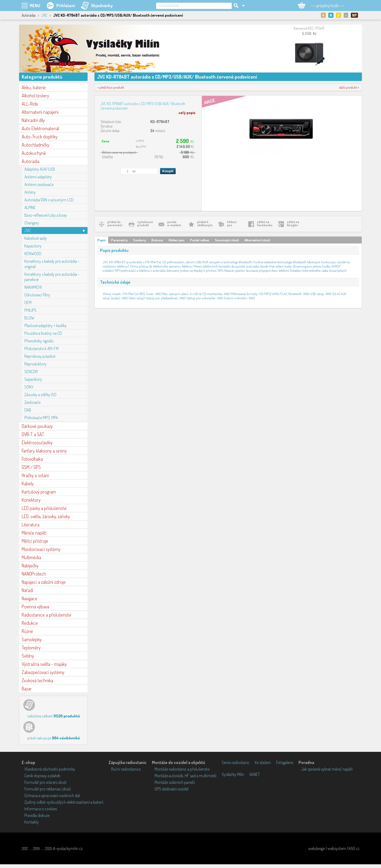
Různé (27, 631)
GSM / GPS (31, 467)
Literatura (31, 525)
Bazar (27, 689)
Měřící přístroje (35, 541)
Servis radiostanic (236, 762)
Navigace (30, 598)
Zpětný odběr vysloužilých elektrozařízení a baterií (64, 802)
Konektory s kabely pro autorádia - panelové (52, 277)
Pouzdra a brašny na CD (43, 333)
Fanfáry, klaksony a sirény (44, 451)
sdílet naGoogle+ (293, 223)
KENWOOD (33, 254)
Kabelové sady (36, 238)
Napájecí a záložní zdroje (44, 582)
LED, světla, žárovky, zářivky (46, 516)
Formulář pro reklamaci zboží (47, 789)
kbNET (255, 774)
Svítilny (28, 656)
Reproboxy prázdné (40, 356)
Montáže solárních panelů (175, 782)
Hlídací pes (176, 240)
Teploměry (31, 648)
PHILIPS (30, 310)
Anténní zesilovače (39, 184)
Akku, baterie (34, 87)
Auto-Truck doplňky (40, 137)
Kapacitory (33, 246)
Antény (30, 192)
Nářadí (27, 590)
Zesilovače (32, 402)
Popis (101, 240)
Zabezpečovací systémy (43, 672)
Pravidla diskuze (37, 815)
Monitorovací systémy (41, 549)
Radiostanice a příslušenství (46, 615)
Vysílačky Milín (233, 774)
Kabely (28, 483)
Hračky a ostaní (35, 475)
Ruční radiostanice (126, 769)
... (186, 113)
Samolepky (32, 639)
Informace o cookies (41, 809)
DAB (28, 410)
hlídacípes (232, 223)
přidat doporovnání (115, 223)
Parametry (119, 240)
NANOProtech (34, 574)
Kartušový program (39, 492)
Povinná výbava (35, 607)
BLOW (29, 318)
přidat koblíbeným (205, 223)
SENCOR (31, 372)
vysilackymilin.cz (69, 848)
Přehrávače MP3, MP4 (41, 418)
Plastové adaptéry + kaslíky (46, 325)
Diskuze (157, 240)
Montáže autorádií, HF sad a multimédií (185, 776)
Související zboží (227, 240)
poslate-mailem (174, 223)
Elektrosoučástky (37, 442)
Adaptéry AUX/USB (40, 169)
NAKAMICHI (33, 287)
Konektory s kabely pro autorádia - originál (52, 264)
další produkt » (349, 87)
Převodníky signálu (39, 341)
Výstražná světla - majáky (44, 664)
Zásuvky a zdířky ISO (40, 395)
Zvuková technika (37, 680)
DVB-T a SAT (33, 434)
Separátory (33, 379)
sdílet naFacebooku (265, 223)
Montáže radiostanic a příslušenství (182, 769)
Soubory (139, 240)
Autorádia (31, 161)
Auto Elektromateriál (40, 128)
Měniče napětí (34, 533)
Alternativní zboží (257, 240)
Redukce (30, 623)
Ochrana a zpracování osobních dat (52, 795)
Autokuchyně (34, 153)
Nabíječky (30, 566)
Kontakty (32, 822)
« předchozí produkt (111, 87)
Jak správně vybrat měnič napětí (327, 769)
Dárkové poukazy (37, 426)
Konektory (31, 500)
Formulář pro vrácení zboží (45, 782)
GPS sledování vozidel (171, 789)
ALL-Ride (30, 104)
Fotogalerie (285, 762)
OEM (28, 302)
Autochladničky (35, 145)
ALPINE (30, 207)
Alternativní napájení (40, 112)
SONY (29, 387)
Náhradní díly (33, 120)
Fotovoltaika (32, 459)
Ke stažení (263, 762)
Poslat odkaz (200, 240)
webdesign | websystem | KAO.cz (334, 848)
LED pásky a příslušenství (44, 508)
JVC (44, 15)
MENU (35, 6)
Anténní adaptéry (38, 177)
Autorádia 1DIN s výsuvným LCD (49, 200)
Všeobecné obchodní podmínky (50, 769)
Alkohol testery (35, 96)
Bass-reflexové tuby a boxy (46, 215)
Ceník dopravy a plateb (42, 776)
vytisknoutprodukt (145, 223)
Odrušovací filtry (37, 295)
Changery (32, 223)
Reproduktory (35, 364)
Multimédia (31, 557)
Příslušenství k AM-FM (41, 349)
